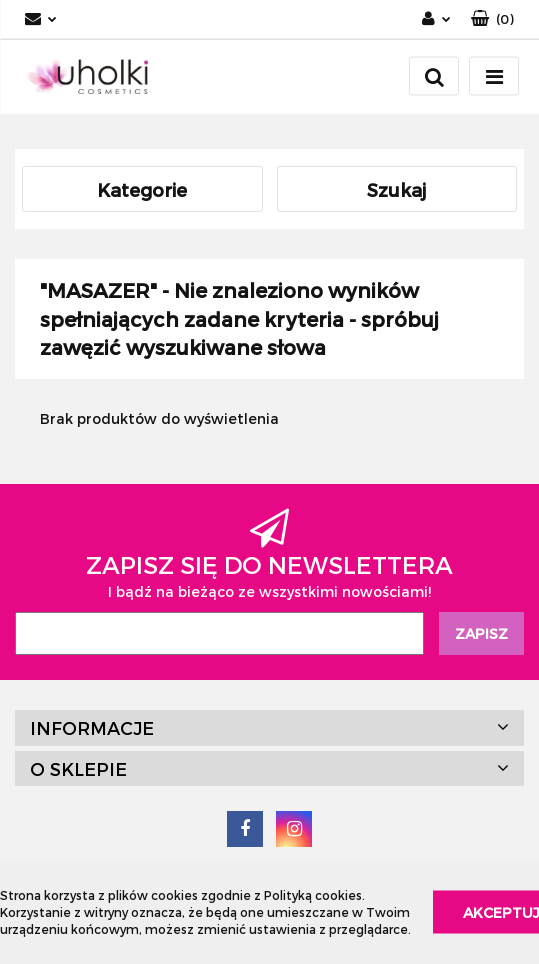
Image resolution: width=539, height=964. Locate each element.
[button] (492, 19)
